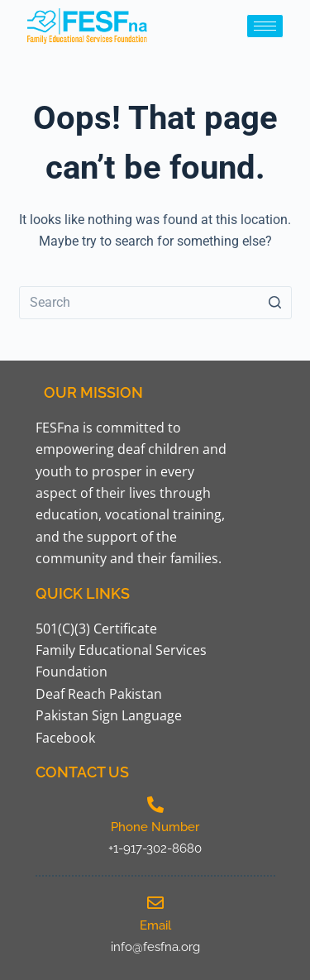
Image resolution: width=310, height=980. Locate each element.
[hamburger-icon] (265, 26)
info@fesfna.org (155, 947)
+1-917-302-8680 (155, 849)
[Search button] (275, 303)
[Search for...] (155, 303)
